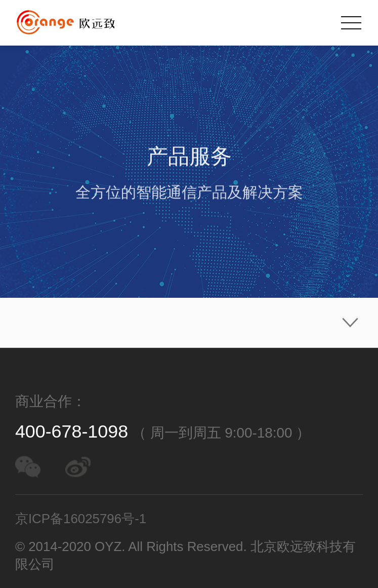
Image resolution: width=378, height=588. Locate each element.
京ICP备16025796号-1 (81, 519)
